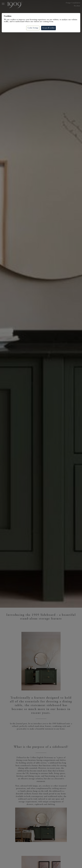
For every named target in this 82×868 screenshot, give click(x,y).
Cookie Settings (33, 28)
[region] (41, 434)
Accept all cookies (48, 28)
